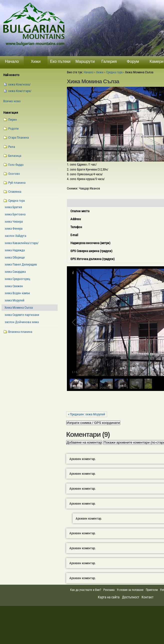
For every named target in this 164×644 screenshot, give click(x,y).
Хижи (36, 61)
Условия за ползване (130, 590)
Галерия (109, 61)
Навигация (11, 113)
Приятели (152, 590)
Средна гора (114, 72)
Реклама (109, 590)
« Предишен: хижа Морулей (86, 414)
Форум (133, 61)
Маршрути (85, 61)
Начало (12, 61)
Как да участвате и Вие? (86, 590)
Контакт (148, 597)
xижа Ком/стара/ (20, 91)
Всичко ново (12, 101)
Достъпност (131, 597)
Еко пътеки (60, 61)
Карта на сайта (109, 597)
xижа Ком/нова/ (19, 84)
